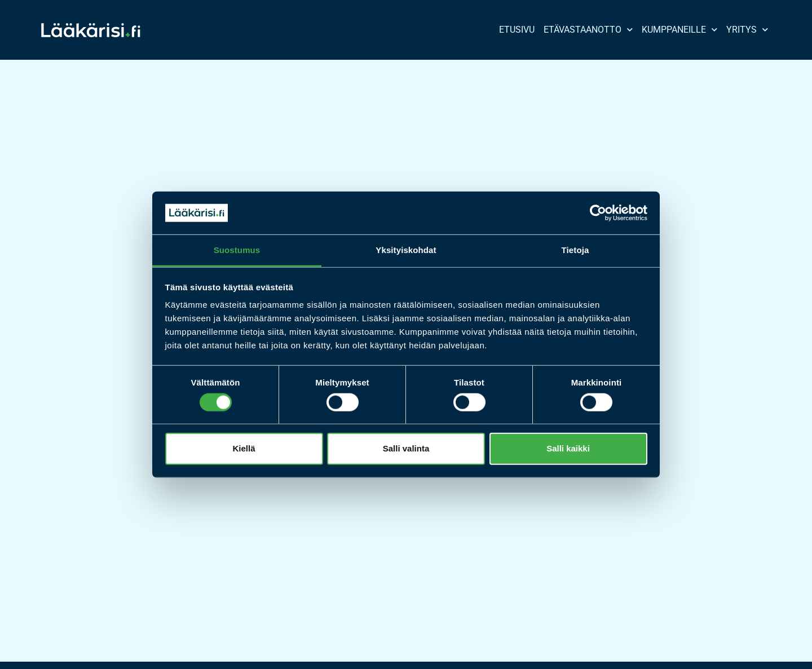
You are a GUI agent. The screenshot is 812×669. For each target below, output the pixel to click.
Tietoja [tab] (575, 250)
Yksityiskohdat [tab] (406, 250)
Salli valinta (406, 448)
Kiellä (244, 448)
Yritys (747, 30)
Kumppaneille (679, 30)
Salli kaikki (568, 448)
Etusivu (517, 30)
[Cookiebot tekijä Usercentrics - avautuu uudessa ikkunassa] (598, 213)
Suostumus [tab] (237, 250)
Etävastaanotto (588, 30)
